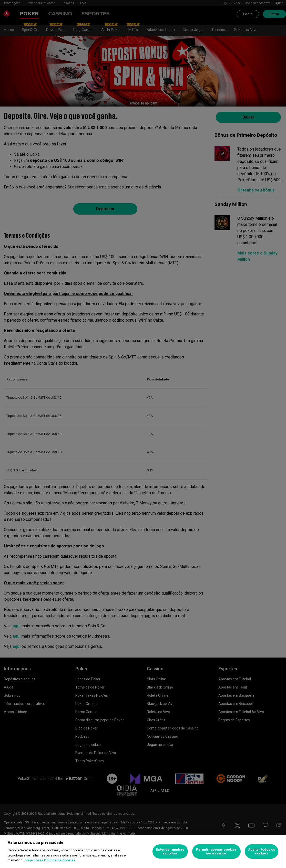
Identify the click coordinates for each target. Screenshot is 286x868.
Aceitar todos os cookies (262, 851)
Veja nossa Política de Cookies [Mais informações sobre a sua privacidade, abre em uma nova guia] (50, 860)
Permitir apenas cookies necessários (216, 851)
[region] (143, 851)
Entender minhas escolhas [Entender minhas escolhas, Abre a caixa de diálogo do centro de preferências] (170, 851)
